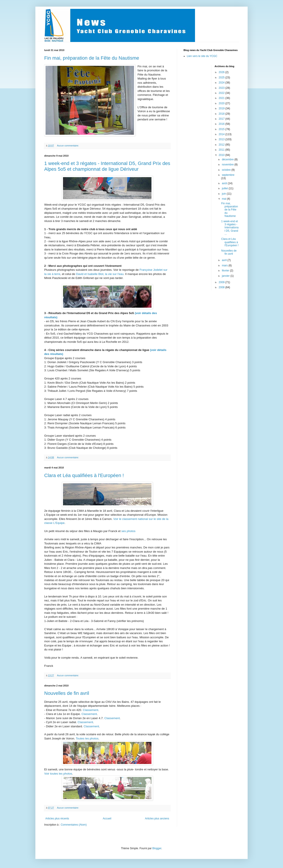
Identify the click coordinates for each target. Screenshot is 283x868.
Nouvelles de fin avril (67, 693)
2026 (222, 72)
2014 (222, 134)
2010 (222, 155)
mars (225, 265)
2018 (222, 114)
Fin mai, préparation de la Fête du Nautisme (92, 58)
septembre (228, 175)
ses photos (128, 531)
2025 (222, 78)
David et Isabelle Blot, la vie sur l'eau (100, 274)
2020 (222, 103)
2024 (222, 83)
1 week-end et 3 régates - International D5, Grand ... (230, 228)
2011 (222, 150)
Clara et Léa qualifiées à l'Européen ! (84, 475)
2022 (222, 93)
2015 (222, 129)
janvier (226, 276)
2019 (222, 108)
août (225, 183)
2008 (222, 287)
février (226, 271)
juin (224, 194)
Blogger (157, 848)
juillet (225, 188)
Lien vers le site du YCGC (202, 56)
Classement (90, 710)
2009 (222, 282)
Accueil (107, 819)
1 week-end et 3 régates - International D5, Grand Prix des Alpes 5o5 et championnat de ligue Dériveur (107, 166)
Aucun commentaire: (68, 146)
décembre (228, 159)
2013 (222, 139)
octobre (227, 170)
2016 (222, 124)
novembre (228, 165)
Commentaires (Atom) (74, 825)
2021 (222, 98)
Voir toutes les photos (58, 774)
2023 (222, 88)
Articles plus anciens (157, 819)
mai (224, 199)
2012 (222, 145)
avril (225, 260)
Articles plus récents (57, 819)
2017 (222, 119)
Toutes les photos (87, 738)
